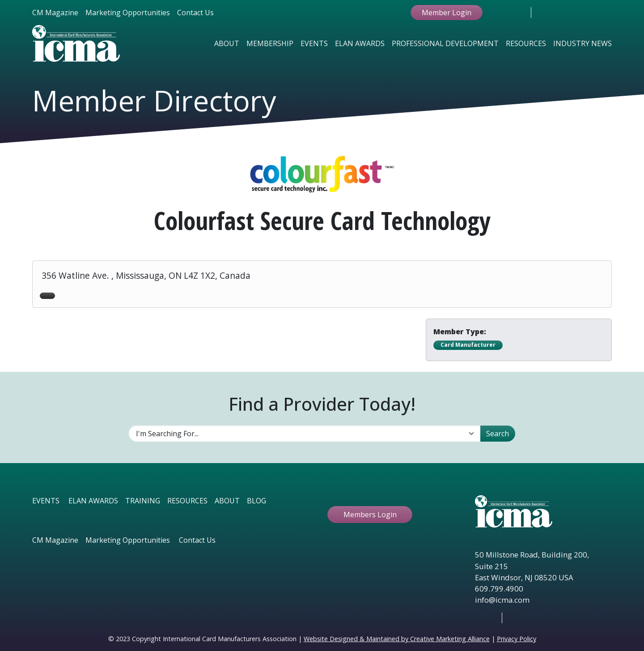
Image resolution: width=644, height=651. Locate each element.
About (227, 43)
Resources (526, 43)
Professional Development (445, 43)
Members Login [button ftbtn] (370, 515)
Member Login (447, 13)
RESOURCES (187, 501)
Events (314, 43)
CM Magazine (55, 13)
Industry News (583, 43)
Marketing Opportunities (128, 13)
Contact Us (195, 13)
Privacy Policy (517, 639)
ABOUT (227, 501)
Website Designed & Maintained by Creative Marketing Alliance (397, 639)
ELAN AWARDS (93, 501)
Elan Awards (360, 43)
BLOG (256, 501)
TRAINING (143, 501)
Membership (270, 43)
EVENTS (46, 501)
